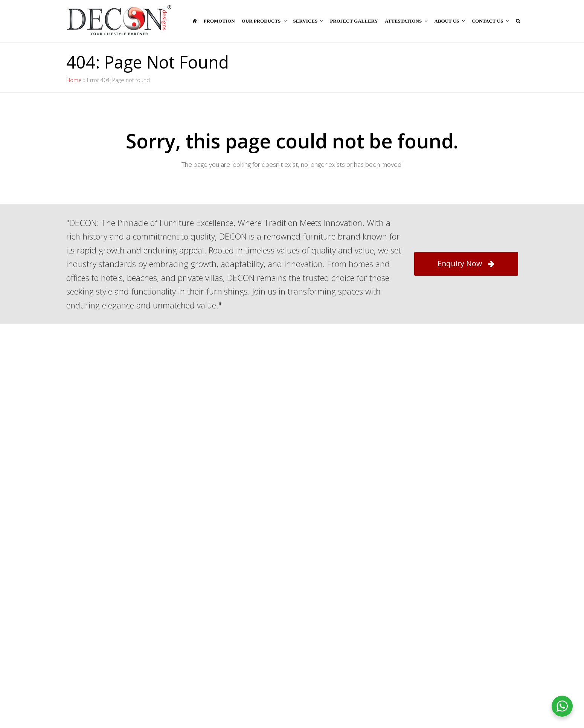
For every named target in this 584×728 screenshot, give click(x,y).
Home (74, 80)
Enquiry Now (466, 263)
